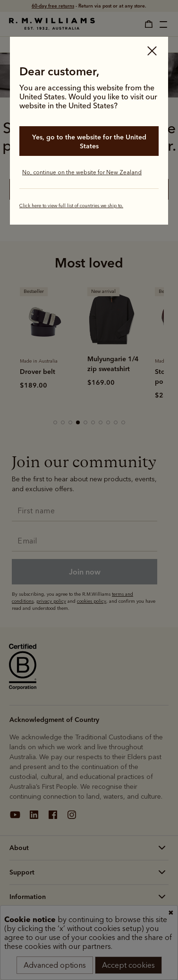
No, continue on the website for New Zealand (82, 172)
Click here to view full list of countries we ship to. (71, 206)
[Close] (152, 52)
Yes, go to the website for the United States (89, 142)
